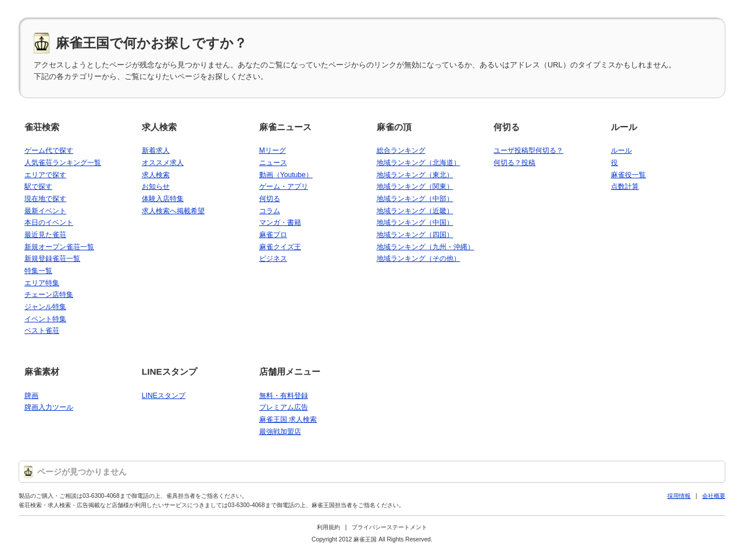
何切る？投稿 (514, 163)
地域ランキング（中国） (415, 222)
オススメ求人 (163, 163)
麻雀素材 (42, 371)
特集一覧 (38, 271)
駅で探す (38, 186)
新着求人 (156, 150)
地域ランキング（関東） (415, 186)
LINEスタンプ (169, 371)
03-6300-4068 (101, 496)
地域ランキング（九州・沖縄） (425, 247)
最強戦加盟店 (280, 432)
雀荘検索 (42, 127)
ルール (624, 127)
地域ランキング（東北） (415, 175)
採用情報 (679, 496)
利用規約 (328, 527)
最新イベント (45, 211)
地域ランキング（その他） (419, 259)
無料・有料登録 (284, 396)
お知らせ (156, 186)
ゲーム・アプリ (284, 186)
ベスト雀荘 (42, 331)
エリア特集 (42, 283)
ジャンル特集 (45, 307)
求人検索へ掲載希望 (173, 211)
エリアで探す (45, 175)
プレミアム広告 (284, 407)
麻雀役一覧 (628, 175)
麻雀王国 (365, 539)
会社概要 (714, 496)
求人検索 (159, 127)
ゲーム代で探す (49, 150)
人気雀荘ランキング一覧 (63, 163)
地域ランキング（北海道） (419, 163)
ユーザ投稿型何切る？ (528, 150)
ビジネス (273, 259)
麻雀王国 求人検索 (288, 419)
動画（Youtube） (286, 175)
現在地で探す (45, 199)
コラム (270, 211)
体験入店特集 (163, 199)
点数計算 (625, 186)
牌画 (31, 396)
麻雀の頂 (394, 127)
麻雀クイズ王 (280, 247)
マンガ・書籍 (280, 222)
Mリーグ (273, 150)
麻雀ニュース (285, 127)
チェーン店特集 (49, 295)
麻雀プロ (273, 235)
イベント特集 (45, 319)
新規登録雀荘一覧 (52, 259)
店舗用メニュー (290, 371)
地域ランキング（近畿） (415, 211)
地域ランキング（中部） (415, 199)
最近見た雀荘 (45, 235)
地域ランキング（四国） (415, 235)
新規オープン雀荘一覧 (59, 247)
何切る (270, 199)
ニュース (273, 163)
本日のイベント (49, 222)
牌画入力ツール (49, 407)
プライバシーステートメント (389, 527)
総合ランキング (401, 150)
